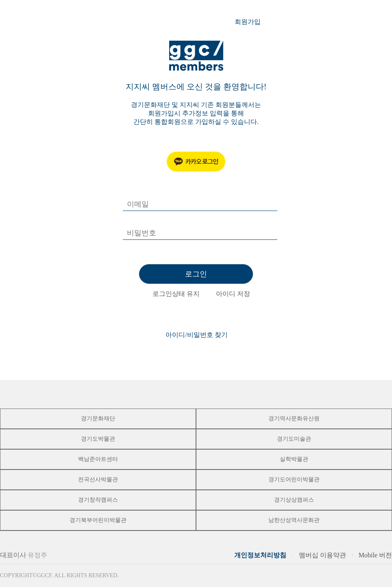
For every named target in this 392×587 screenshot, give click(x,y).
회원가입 (252, 22)
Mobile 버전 (375, 555)
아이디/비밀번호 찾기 (196, 335)
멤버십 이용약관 (322, 555)
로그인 (196, 274)
